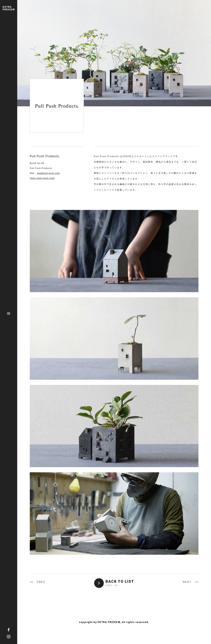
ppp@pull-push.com (48, 173)
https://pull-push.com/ (42, 178)
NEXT (187, 582)
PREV (41, 582)
